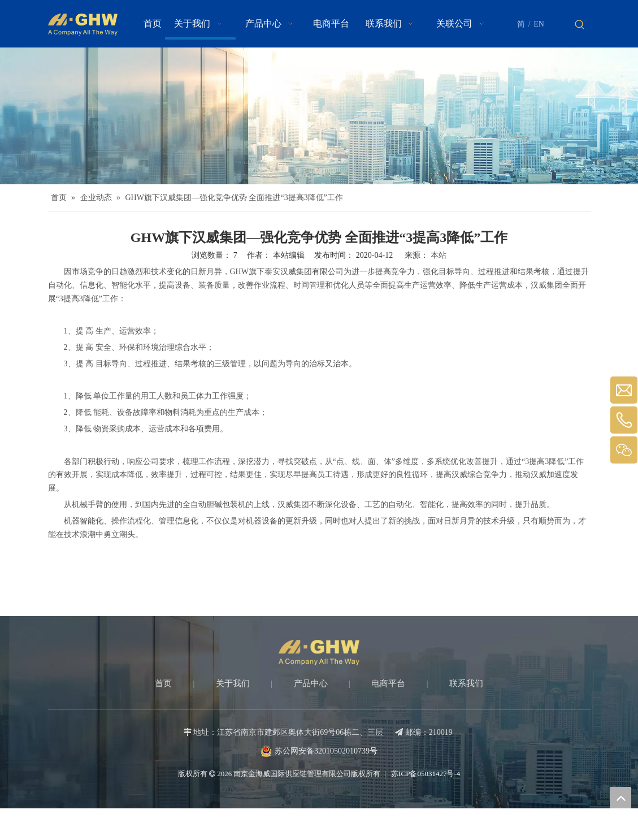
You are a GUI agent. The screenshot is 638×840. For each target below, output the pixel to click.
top (620, 798)
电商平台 (388, 683)
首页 (163, 683)
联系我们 (466, 683)
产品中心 (311, 683)
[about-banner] (319, 116)
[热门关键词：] (580, 25)
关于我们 (233, 683)
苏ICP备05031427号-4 (425, 774)
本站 (439, 255)
